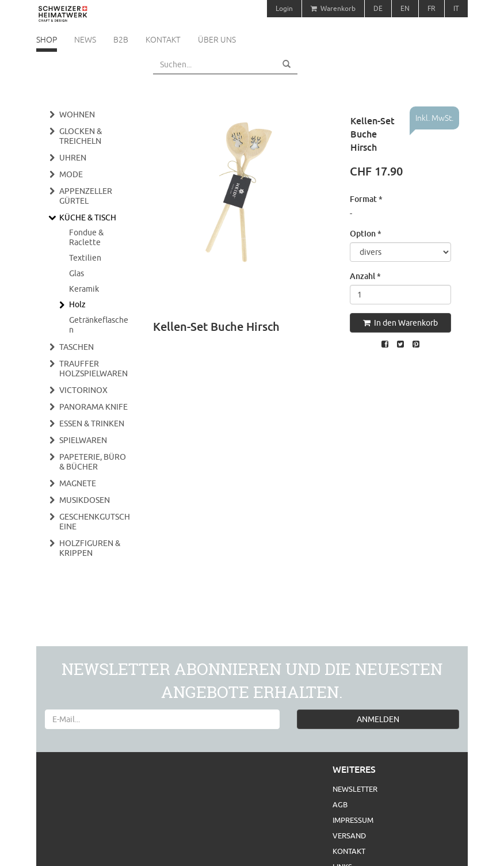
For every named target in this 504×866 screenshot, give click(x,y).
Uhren (73, 158)
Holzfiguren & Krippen (90, 548)
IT (456, 8)
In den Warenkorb (400, 323)
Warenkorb (333, 8)
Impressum (353, 820)
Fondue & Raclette (86, 237)
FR (432, 8)
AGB (340, 804)
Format (366, 199)
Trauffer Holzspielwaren (93, 369)
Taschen (77, 347)
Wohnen (77, 115)
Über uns (217, 40)
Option (366, 233)
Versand (349, 836)
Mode (71, 174)
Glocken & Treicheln (81, 136)
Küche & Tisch (88, 218)
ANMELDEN (378, 719)
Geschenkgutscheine (95, 522)
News (85, 40)
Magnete (78, 483)
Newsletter (355, 789)
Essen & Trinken (92, 424)
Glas (77, 273)
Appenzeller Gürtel (86, 196)
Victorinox (83, 390)
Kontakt (163, 40)
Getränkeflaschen (99, 325)
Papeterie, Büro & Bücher (93, 462)
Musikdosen (85, 500)
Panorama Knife (93, 407)
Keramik (84, 289)
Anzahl (365, 276)
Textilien (85, 258)
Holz (77, 304)
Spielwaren (83, 440)
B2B (121, 40)
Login (284, 8)
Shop (47, 40)
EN (405, 8)
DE (378, 8)
